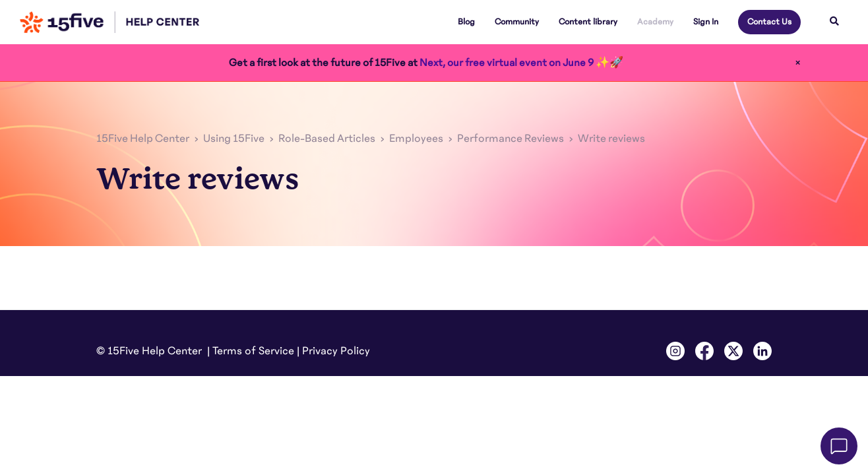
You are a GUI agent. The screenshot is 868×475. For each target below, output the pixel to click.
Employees (416, 139)
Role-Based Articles (327, 139)
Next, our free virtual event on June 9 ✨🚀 (521, 63)
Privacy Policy (336, 351)
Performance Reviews (511, 139)
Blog (466, 22)
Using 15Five (234, 139)
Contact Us (769, 22)
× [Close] (798, 63)
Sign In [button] (706, 22)
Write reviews (611, 139)
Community (517, 22)
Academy (655, 22)
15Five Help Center (143, 139)
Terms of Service (253, 351)
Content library (588, 22)
